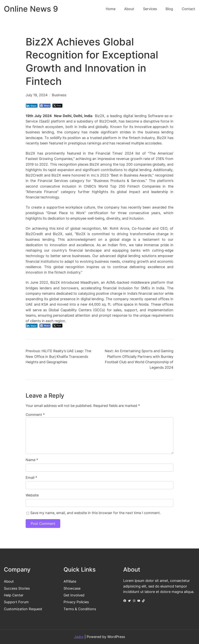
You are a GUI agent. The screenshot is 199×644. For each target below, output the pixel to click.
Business (59, 95)
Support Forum (16, 602)
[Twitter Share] (57, 106)
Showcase (72, 588)
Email (31, 478)
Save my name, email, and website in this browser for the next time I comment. (96, 513)
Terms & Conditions (80, 609)
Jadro (79, 637)
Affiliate (70, 581)
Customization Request (23, 609)
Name (32, 460)
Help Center (14, 595)
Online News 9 (31, 9)
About (9, 581)
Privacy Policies (76, 602)
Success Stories (17, 588)
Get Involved (74, 595)
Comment (35, 415)
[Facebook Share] (45, 106)
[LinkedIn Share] (32, 106)
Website (32, 495)
